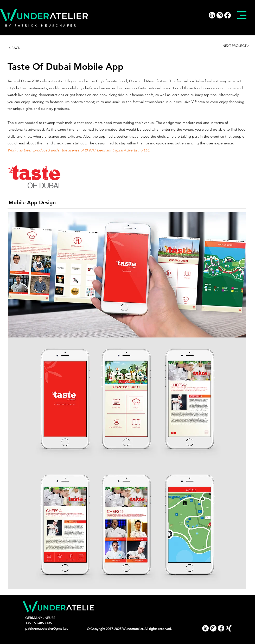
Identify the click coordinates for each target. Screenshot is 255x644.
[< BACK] (20, 48)
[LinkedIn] (212, 15)
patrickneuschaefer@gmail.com (48, 629)
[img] (127, 275)
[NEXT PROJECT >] (236, 46)
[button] (242, 15)
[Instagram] (220, 15)
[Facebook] (228, 15)
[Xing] (229, 628)
